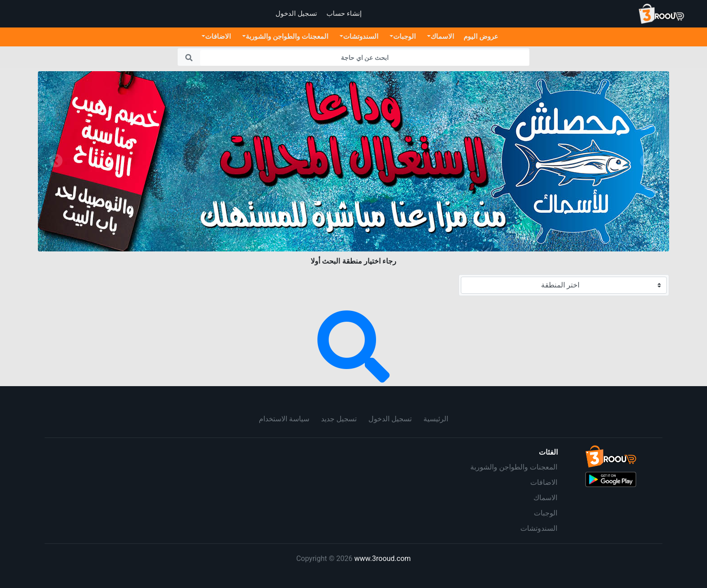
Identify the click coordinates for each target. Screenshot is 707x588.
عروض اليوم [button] (481, 36)
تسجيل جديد (339, 419)
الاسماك (545, 498)
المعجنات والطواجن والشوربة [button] (287, 36)
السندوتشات (539, 528)
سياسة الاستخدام (284, 419)
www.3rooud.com (383, 558)
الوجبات (546, 513)
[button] (56, 161)
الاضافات (544, 482)
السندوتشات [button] (361, 36)
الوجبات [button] (404, 36)
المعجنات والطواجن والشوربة (514, 467)
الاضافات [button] (218, 36)
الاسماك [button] (442, 36)
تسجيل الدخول (390, 419)
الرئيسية (436, 419)
